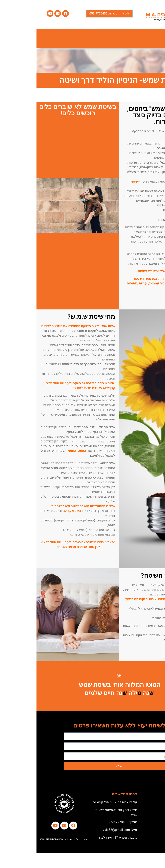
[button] (157, 39)
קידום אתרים (9, 839)
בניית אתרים (21, 839)
